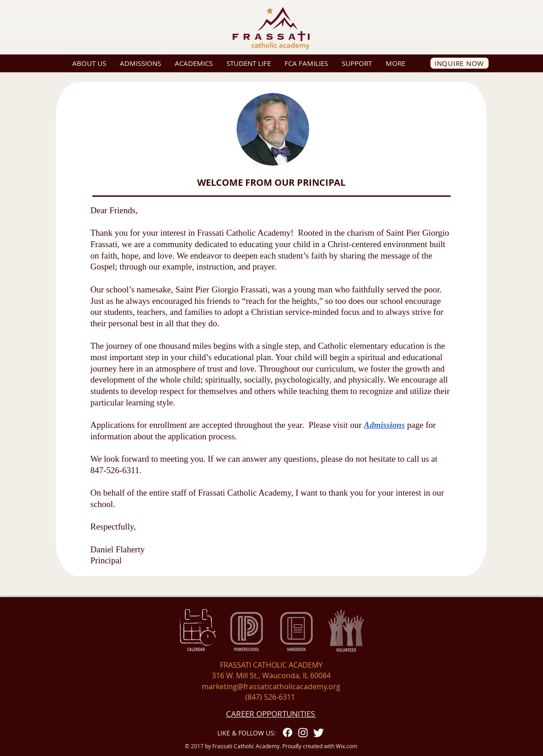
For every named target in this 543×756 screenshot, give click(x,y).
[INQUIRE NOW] (460, 63)
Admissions (384, 425)
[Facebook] (288, 732)
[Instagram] (303, 732)
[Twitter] (319, 732)
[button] (89, 63)
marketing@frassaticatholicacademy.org (271, 686)
